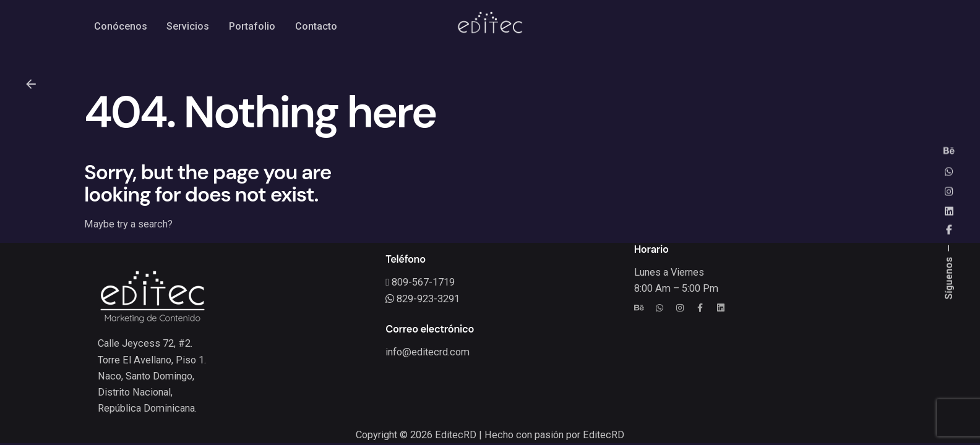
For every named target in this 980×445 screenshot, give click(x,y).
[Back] (31, 84)
